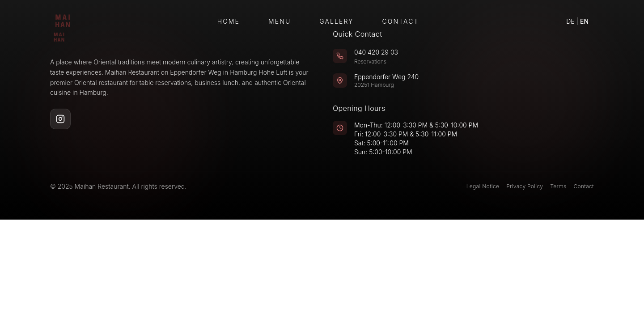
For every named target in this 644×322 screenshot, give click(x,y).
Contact (401, 21)
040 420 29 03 (376, 52)
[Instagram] (60, 119)
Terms (558, 186)
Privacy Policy (525, 186)
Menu (280, 21)
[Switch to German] (577, 21)
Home (229, 21)
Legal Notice (483, 186)
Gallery (336, 21)
